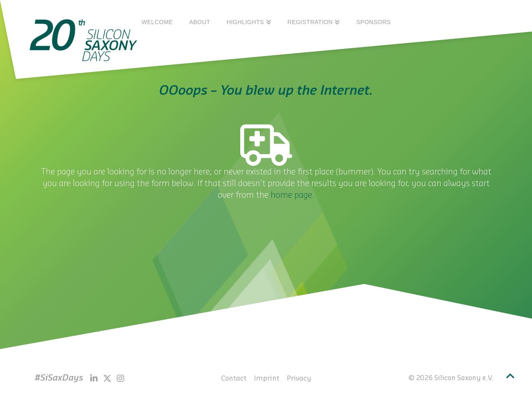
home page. (292, 195)
